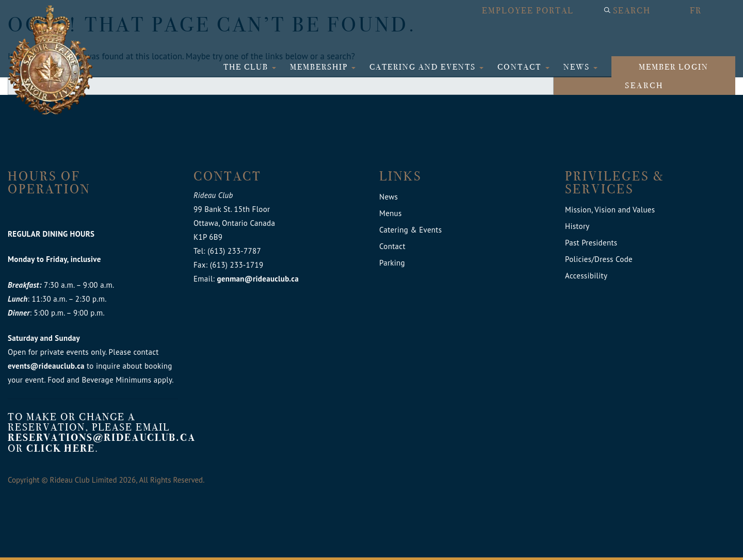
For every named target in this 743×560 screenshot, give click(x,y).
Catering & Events (410, 230)
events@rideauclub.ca (46, 366)
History (577, 226)
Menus (391, 213)
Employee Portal (528, 11)
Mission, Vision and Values (610, 210)
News (578, 67)
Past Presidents (591, 243)
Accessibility (586, 276)
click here (61, 448)
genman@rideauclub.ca (257, 279)
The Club (247, 67)
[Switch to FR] (707, 11)
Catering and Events (424, 67)
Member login (674, 67)
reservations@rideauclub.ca (102, 438)
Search (632, 11)
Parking (392, 263)
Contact (521, 67)
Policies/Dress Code (599, 259)
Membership (320, 67)
